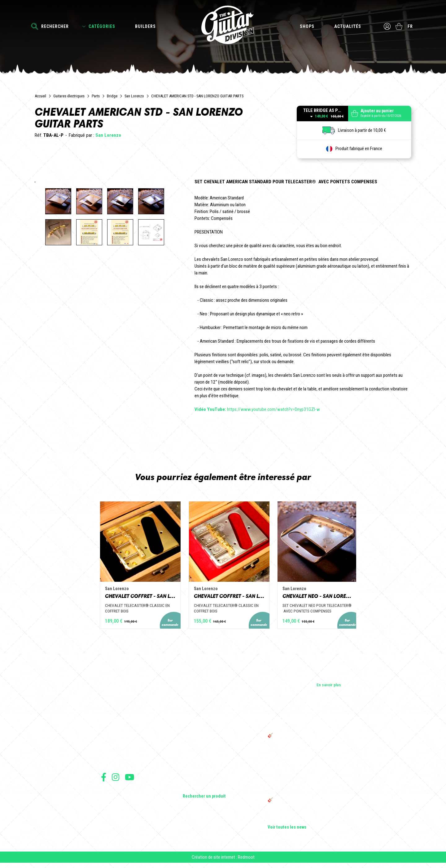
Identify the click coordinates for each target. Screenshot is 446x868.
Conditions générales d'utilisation (127, 796)
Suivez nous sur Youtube (130, 780)
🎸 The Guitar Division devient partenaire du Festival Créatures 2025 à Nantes (306, 806)
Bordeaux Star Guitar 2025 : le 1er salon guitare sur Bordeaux (302, 820)
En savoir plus (329, 688)
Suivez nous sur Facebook (104, 780)
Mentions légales (114, 809)
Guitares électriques (69, 96)
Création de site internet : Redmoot (223, 862)
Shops (307, 26)
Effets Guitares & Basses (205, 774)
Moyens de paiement (117, 823)
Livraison (108, 830)
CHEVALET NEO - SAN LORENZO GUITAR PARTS (326, 599)
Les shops (110, 748)
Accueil (40, 96)
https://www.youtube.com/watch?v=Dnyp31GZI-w (257, 409)
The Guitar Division (223, 25)
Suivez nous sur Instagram (116, 780)
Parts (96, 96)
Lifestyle (190, 791)
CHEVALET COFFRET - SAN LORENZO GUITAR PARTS (120, 599)
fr (411, 26)
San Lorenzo (134, 96)
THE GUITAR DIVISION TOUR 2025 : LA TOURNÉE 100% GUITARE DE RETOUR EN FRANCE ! (303, 790)
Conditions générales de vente (125, 802)
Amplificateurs (196, 765)
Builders (145, 26)
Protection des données (120, 816)
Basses (189, 756)
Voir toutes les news (287, 831)
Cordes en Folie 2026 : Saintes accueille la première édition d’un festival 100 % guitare (306, 755)
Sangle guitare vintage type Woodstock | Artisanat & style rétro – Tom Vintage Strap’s (303, 771)
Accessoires (194, 782)
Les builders (111, 739)
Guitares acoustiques (202, 748)
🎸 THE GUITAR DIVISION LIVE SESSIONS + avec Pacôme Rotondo (305, 741)
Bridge (112, 96)
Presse (107, 765)
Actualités (347, 26)
